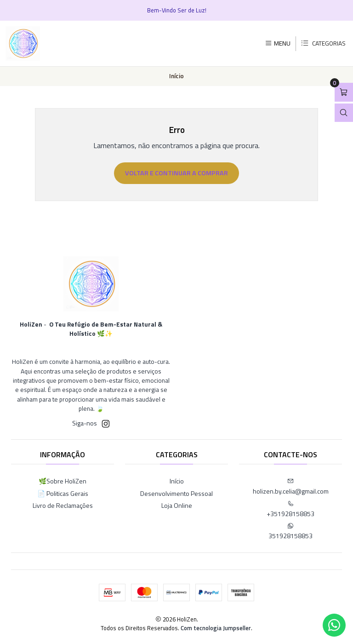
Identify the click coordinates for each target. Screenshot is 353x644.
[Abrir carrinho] (344, 92)
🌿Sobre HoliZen (63, 481)
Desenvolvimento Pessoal (176, 493)
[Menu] (278, 43)
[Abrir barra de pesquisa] (344, 113)
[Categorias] (323, 44)
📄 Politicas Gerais (63, 493)
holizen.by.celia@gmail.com (291, 487)
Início (177, 481)
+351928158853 (290, 509)
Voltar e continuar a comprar (176, 173)
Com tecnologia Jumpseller (216, 628)
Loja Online (177, 505)
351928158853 (290, 532)
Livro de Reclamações (63, 505)
